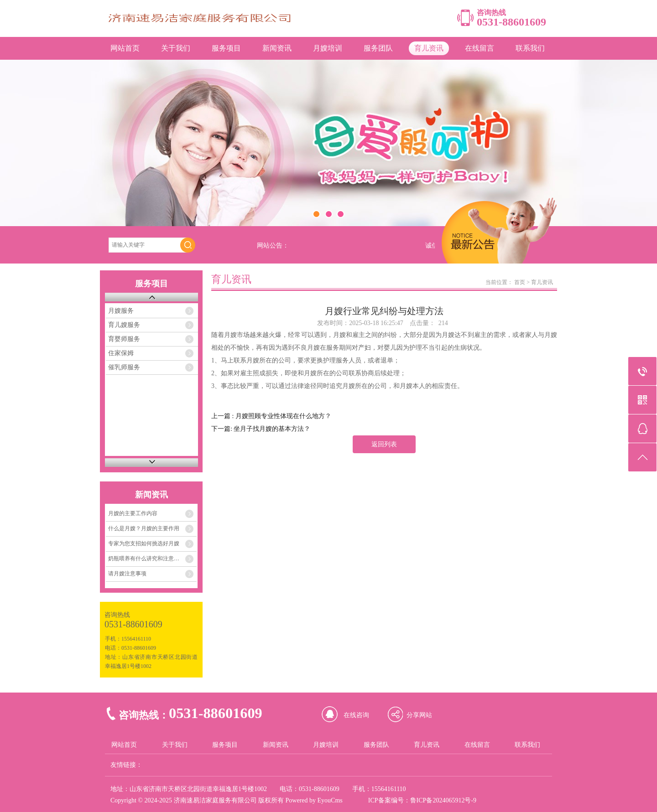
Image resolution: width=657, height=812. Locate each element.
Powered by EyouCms (313, 800)
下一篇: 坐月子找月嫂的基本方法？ (261, 429)
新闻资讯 (277, 48)
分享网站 (419, 715)
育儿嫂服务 (124, 325)
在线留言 (480, 48)
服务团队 (378, 48)
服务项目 (226, 48)
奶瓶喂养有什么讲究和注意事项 (146, 559)
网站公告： (273, 246)
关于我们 (176, 48)
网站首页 (125, 48)
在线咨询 (356, 715)
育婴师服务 (124, 339)
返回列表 (384, 444)
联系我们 (530, 48)
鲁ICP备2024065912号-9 (443, 800)
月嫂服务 (121, 311)
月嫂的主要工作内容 (133, 513)
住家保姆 (121, 353)
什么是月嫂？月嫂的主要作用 (144, 528)
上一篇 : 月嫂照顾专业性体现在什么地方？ (271, 416)
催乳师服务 (124, 367)
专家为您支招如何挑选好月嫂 (144, 543)
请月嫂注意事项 (127, 574)
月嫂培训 (328, 48)
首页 (520, 282)
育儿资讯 (429, 48)
